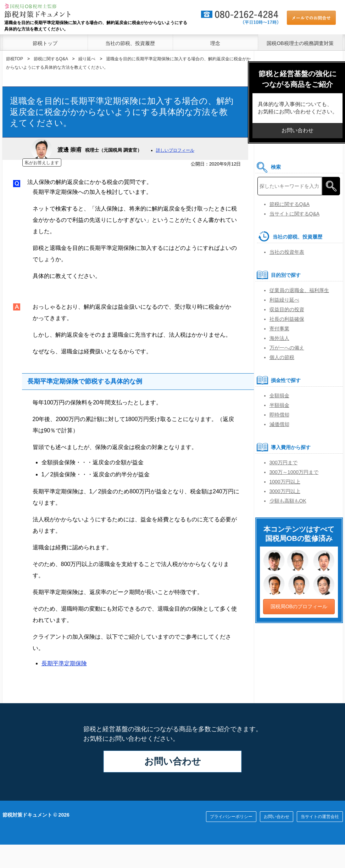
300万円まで (283, 463)
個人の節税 (282, 357)
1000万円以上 (285, 482)
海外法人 (279, 338)
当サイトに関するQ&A (295, 214)
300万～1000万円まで (294, 472)
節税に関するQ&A (290, 204)
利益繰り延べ (284, 300)
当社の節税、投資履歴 (130, 43)
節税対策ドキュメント (27, 815)
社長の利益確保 (287, 319)
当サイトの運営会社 (320, 817)
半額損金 (279, 405)
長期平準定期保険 (64, 663)
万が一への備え (287, 348)
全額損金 (279, 396)
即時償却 (279, 415)
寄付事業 (279, 329)
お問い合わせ (173, 761)
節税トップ (45, 43)
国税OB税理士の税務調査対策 (300, 43)
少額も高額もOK (288, 501)
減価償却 (279, 424)
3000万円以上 (285, 491)
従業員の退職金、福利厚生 (299, 290)
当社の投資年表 (287, 252)
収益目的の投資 (287, 309)
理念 (215, 43)
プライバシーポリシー (231, 817)
